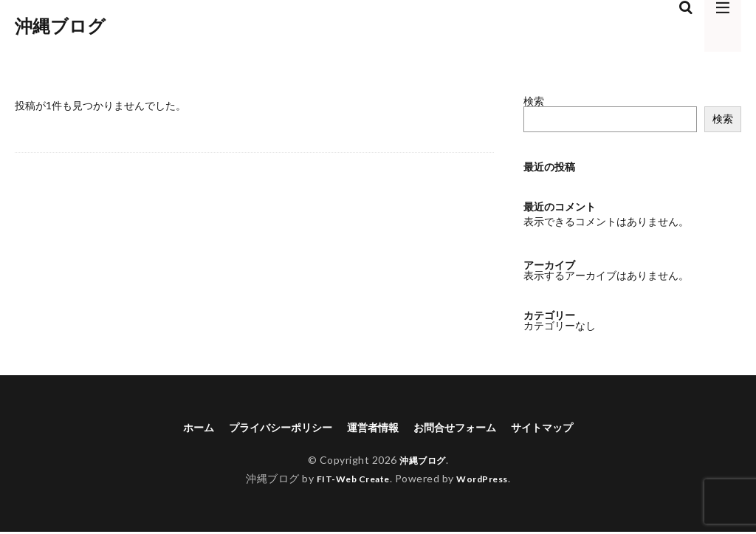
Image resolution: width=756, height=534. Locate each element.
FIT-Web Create (349, 480)
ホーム (177, 428)
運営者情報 (372, 428)
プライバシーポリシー (269, 428)
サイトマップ (561, 428)
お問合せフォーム (464, 428)
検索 (534, 101)
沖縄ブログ (60, 26)
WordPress (488, 480)
